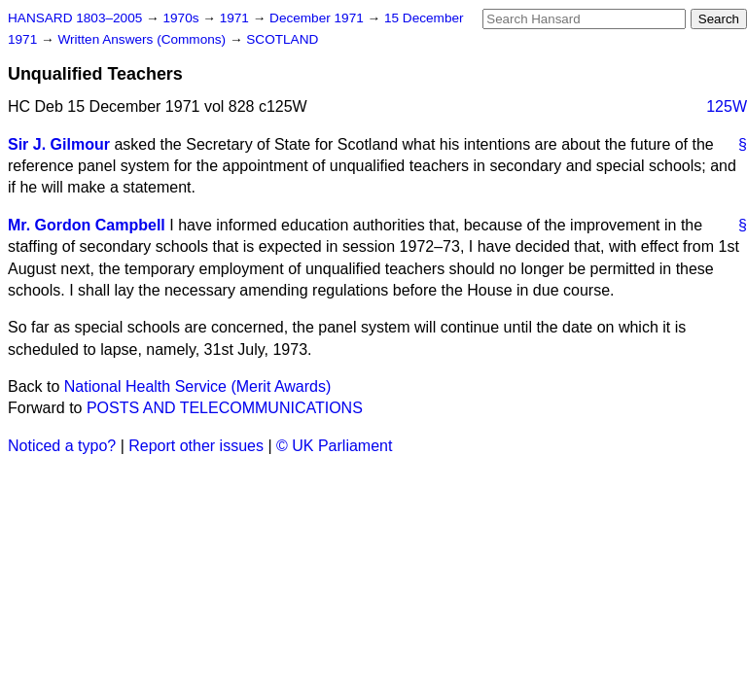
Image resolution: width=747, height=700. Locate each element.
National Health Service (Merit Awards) (197, 386)
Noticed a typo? (62, 446)
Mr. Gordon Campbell (87, 225)
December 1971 (319, 18)
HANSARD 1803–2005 (75, 18)
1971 (236, 18)
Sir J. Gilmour (59, 144)
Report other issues (196, 446)
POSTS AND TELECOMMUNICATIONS (225, 408)
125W (727, 106)
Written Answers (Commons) (143, 39)
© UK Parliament (334, 446)
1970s (182, 18)
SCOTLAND (282, 39)
